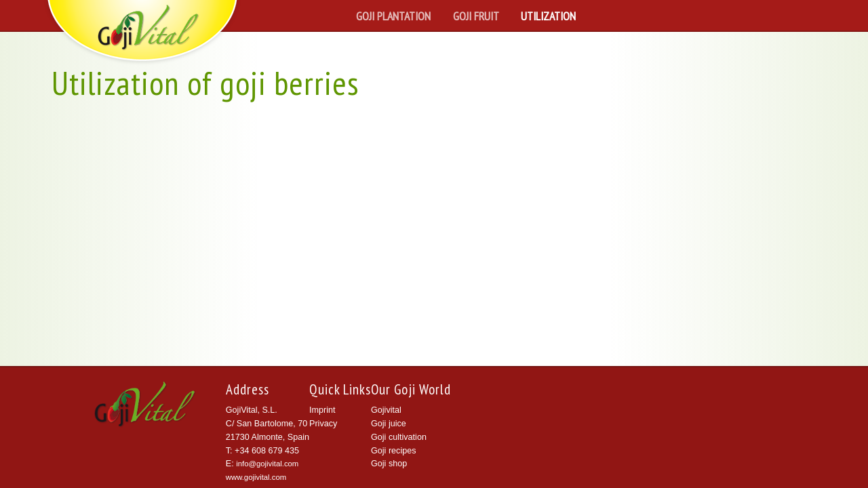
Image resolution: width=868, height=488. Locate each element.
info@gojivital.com (267, 464)
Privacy (323, 424)
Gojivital (386, 410)
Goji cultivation (399, 437)
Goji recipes (394, 451)
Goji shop (389, 464)
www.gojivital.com (256, 477)
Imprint (322, 410)
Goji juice (389, 424)
